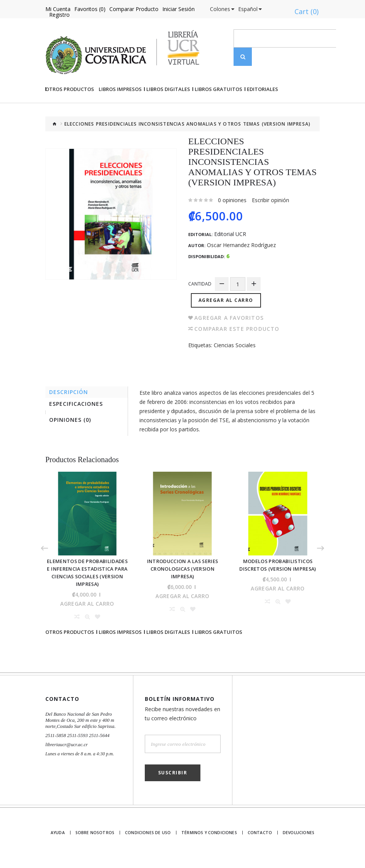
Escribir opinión (271, 226)
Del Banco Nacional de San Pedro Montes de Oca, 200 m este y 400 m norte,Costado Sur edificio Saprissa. (78, 730)
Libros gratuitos (219, 115)
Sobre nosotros (98, 842)
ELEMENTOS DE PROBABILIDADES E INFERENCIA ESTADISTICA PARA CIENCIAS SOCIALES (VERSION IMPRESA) (87, 594)
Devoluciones (298, 842)
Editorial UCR (230, 260)
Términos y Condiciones (209, 842)
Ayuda (60, 842)
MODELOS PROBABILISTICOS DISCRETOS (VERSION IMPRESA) (278, 590)
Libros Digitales (168, 115)
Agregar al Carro (227, 324)
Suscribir (173, 782)
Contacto (258, 842)
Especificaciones (78, 430)
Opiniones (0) (72, 447)
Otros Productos (70, 115)
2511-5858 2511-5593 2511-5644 (76, 745)
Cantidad (200, 310)
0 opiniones (232, 226)
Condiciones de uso (150, 842)
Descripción (70, 416)
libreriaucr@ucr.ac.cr (65, 754)
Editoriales (263, 115)
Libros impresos (120, 115)
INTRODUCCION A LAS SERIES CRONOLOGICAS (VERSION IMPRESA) (182, 590)
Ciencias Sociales (235, 369)
